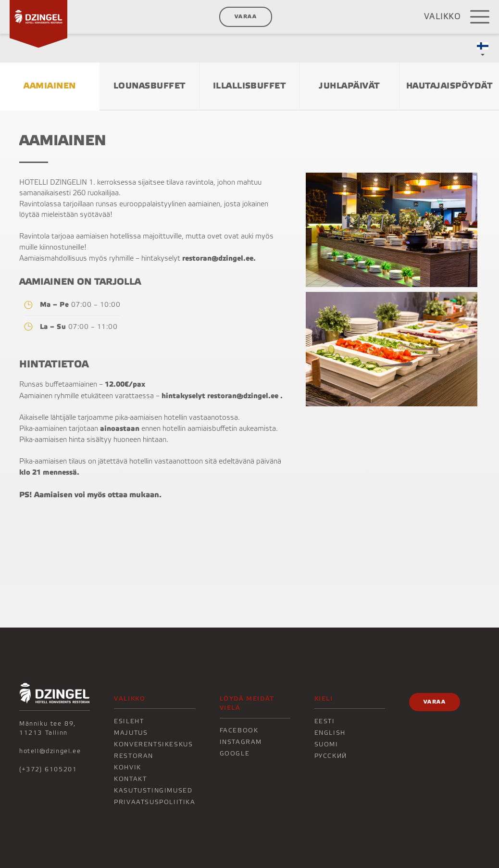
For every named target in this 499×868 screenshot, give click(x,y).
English (330, 733)
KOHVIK (128, 767)
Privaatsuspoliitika (155, 802)
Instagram (241, 742)
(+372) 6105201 (48, 769)
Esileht (129, 721)
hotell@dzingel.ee (50, 751)
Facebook (239, 730)
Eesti (325, 721)
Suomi (326, 744)
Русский (331, 756)
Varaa (246, 17)
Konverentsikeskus (153, 744)
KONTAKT (130, 779)
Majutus (131, 733)
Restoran (134, 756)
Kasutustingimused (153, 791)
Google (235, 754)
